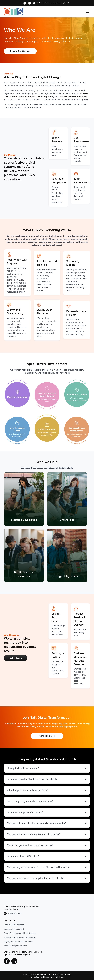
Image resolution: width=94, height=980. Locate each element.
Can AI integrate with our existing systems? (30, 845)
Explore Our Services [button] (20, 51)
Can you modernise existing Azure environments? (33, 834)
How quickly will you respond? (23, 768)
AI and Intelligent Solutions (15, 946)
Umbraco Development (14, 929)
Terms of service (36, 977)
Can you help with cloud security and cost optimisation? (37, 823)
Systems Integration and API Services (20, 937)
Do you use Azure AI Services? (23, 856)
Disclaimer (60, 977)
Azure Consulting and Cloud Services (20, 933)
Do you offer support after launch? (25, 812)
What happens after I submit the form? (27, 790)
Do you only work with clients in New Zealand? (32, 779)
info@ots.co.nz (15, 913)
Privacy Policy (49, 977)
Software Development (14, 925)
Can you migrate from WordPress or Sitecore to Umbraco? (38, 867)
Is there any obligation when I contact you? (30, 801)
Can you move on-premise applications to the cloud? (35, 878)
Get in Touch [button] (16, 658)
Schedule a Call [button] (47, 736)
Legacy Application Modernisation (18, 942)
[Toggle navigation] (87, 12)
